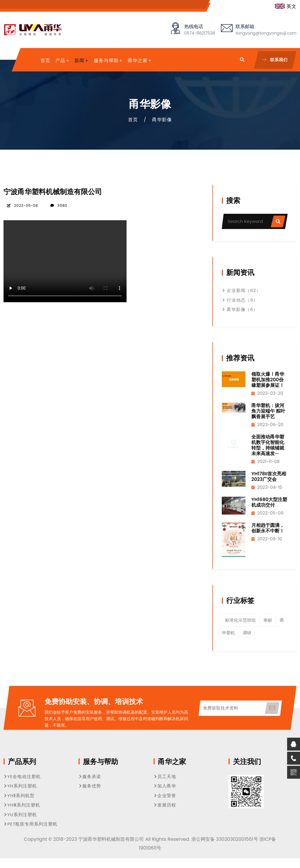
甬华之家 (138, 60)
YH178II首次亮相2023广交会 (269, 476)
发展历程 (165, 805)
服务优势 (90, 786)
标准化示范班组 (240, 620)
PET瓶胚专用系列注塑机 (31, 824)
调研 (247, 633)
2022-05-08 (22, 205)
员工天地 (165, 776)
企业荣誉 (165, 796)
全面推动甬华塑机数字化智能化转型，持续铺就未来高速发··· (268, 445)
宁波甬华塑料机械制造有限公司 (53, 192)
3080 (59, 205)
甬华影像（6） (240, 309)
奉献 (268, 620)
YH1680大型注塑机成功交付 (269, 502)
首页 (45, 60)
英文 (286, 6)
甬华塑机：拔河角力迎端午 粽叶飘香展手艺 (268, 411)
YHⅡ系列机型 (19, 796)
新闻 (79, 60)
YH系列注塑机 (20, 786)
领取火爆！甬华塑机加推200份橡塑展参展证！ (268, 380)
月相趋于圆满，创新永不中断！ (268, 528)
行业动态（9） (240, 300)
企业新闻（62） (241, 290)
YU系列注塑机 (20, 815)
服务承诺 (90, 776)
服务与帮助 (106, 60)
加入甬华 (165, 786)
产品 (60, 60)
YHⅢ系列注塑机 (22, 805)
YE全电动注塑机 (22, 776)
